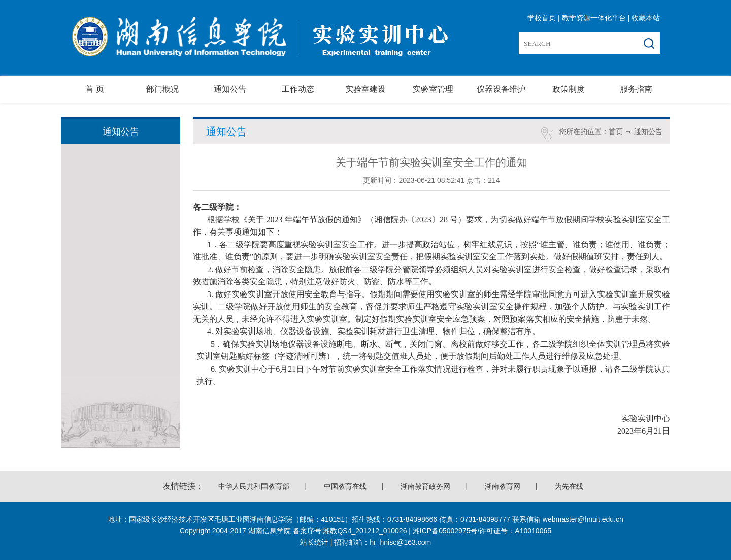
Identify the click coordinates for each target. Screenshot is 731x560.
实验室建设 (365, 89)
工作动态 (298, 89)
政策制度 (569, 89)
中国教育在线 (345, 486)
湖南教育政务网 (425, 486)
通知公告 (230, 89)
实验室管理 (433, 89)
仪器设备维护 (501, 89)
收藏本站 (646, 18)
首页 (616, 131)
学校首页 (542, 18)
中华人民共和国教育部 (254, 486)
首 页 (94, 89)
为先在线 (569, 486)
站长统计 (314, 542)
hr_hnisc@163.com (400, 542)
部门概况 (162, 89)
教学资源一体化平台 (594, 18)
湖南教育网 (503, 486)
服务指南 (636, 89)
